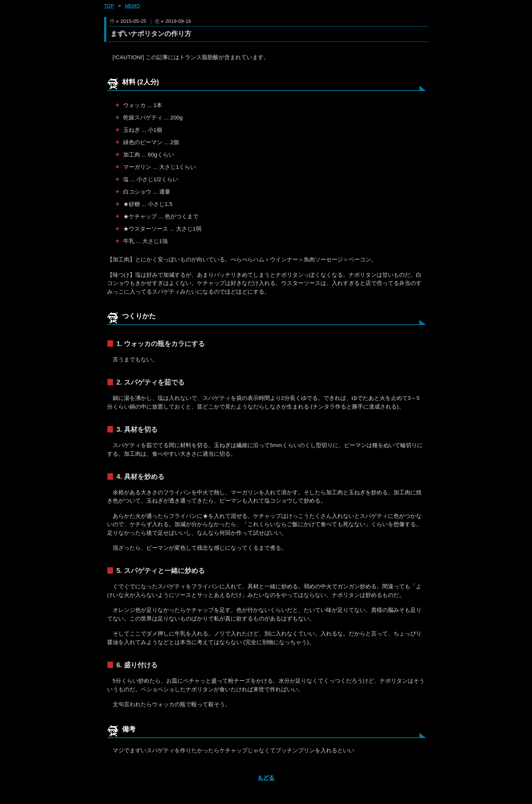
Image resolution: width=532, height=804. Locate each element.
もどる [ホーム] (266, 778)
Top (109, 6)
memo (132, 6)
